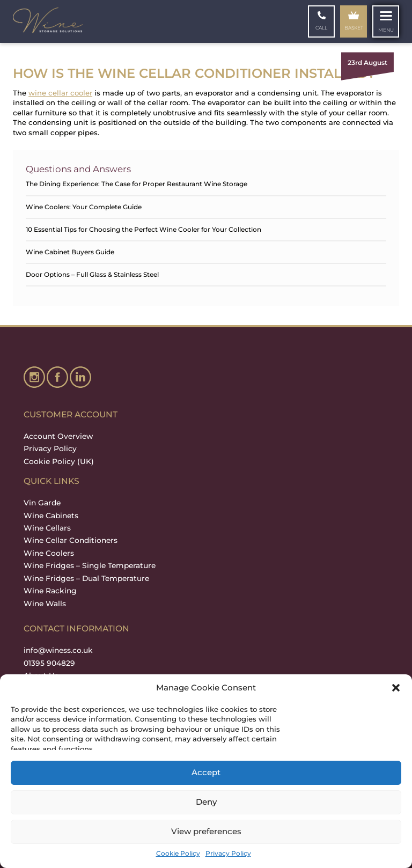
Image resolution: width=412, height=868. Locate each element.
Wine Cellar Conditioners (71, 540)
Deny (206, 802)
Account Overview (58, 436)
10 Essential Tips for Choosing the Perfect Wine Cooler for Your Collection (144, 229)
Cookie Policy (178, 853)
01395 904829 (49, 663)
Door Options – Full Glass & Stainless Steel (92, 274)
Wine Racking (50, 591)
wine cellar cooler (60, 93)
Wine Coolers (49, 553)
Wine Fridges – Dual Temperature (86, 578)
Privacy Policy (228, 853)
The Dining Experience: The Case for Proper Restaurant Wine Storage (137, 184)
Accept (206, 772)
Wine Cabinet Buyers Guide (70, 252)
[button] (396, 688)
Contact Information (76, 628)
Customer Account (71, 414)
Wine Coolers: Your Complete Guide (84, 207)
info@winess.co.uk (58, 650)
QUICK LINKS (51, 481)
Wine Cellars (47, 528)
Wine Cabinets (51, 516)
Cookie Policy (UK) (59, 461)
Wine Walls (45, 604)
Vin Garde (42, 503)
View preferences (206, 831)
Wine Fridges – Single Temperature (90, 565)
